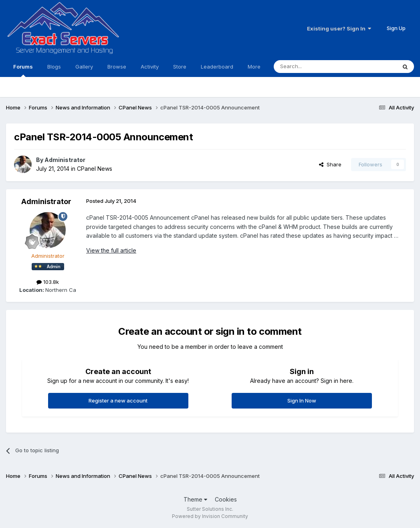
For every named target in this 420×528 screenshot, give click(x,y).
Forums (23, 70)
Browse (117, 67)
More (254, 67)
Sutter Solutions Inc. (210, 509)
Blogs (54, 67)
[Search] (315, 67)
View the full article (111, 250)
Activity (150, 67)
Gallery (84, 67)
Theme (195, 499)
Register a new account (118, 401)
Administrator (65, 160)
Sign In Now (302, 401)
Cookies (226, 499)
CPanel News (95, 169)
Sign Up (396, 28)
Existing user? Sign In (339, 28)
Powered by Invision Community (210, 516)
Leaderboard (217, 67)
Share (330, 164)
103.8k (48, 282)
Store (180, 67)
